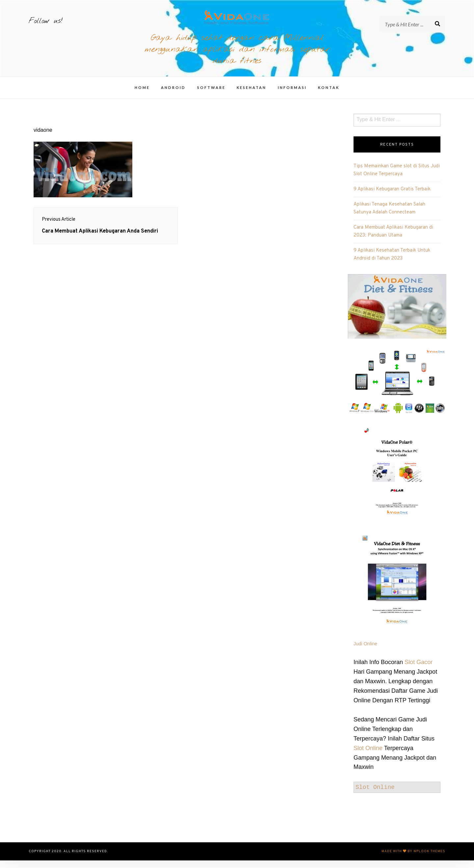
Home (142, 95)
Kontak (329, 95)
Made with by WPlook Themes (413, 859)
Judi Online (365, 651)
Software (211, 95)
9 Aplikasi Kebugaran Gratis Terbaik (392, 197)
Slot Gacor (419, 670)
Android (173, 95)
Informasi (292, 95)
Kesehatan (251, 95)
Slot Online (368, 756)
